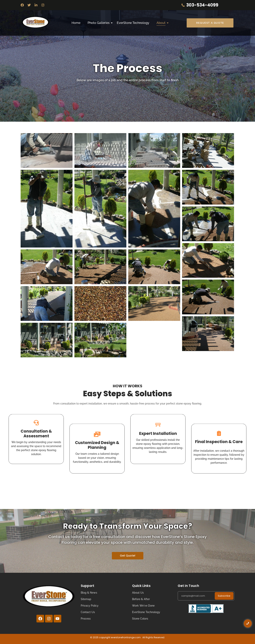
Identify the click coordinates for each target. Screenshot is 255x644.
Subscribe (224, 596)
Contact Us (88, 612)
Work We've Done (143, 606)
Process (86, 619)
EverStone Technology (133, 23)
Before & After (141, 599)
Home (76, 23)
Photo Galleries (99, 23)
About (162, 23)
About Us (138, 593)
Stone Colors (140, 619)
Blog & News (89, 593)
